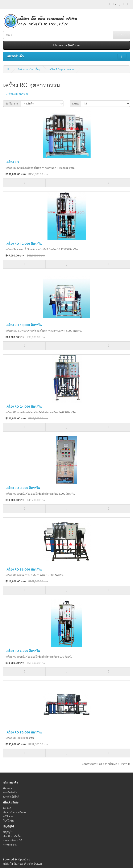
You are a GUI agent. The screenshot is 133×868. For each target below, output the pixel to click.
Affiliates (8, 816)
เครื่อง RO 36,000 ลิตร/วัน (24, 569)
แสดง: (75, 104)
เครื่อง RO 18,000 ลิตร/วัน (24, 325)
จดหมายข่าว (10, 845)
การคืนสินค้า (10, 792)
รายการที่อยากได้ (13, 840)
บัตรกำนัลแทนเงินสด (14, 812)
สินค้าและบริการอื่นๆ (29, 69)
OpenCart (24, 859)
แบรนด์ (7, 808)
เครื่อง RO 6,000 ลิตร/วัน (23, 651)
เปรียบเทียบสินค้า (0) (17, 94)
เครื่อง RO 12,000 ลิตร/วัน (24, 243)
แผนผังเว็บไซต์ (11, 797)
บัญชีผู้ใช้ (8, 832)
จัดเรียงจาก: (12, 104)
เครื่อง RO (12, 162)
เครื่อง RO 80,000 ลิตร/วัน (24, 732)
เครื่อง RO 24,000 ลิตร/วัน (24, 406)
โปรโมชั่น (8, 821)
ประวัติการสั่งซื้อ (12, 836)
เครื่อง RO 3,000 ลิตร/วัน (23, 488)
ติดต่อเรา (8, 788)
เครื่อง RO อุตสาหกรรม (61, 69)
